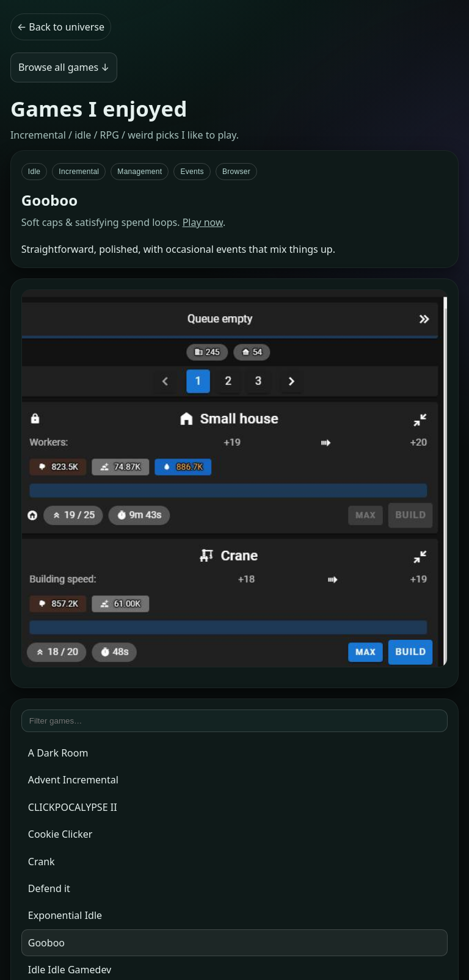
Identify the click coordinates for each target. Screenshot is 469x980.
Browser (236, 172)
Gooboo (46, 943)
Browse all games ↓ (64, 67)
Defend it (49, 888)
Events (192, 172)
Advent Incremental (73, 780)
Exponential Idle (65, 915)
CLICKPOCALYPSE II (73, 807)
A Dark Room (58, 753)
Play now (203, 222)
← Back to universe (61, 27)
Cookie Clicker (60, 834)
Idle (35, 172)
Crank (42, 862)
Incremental (79, 172)
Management (140, 172)
